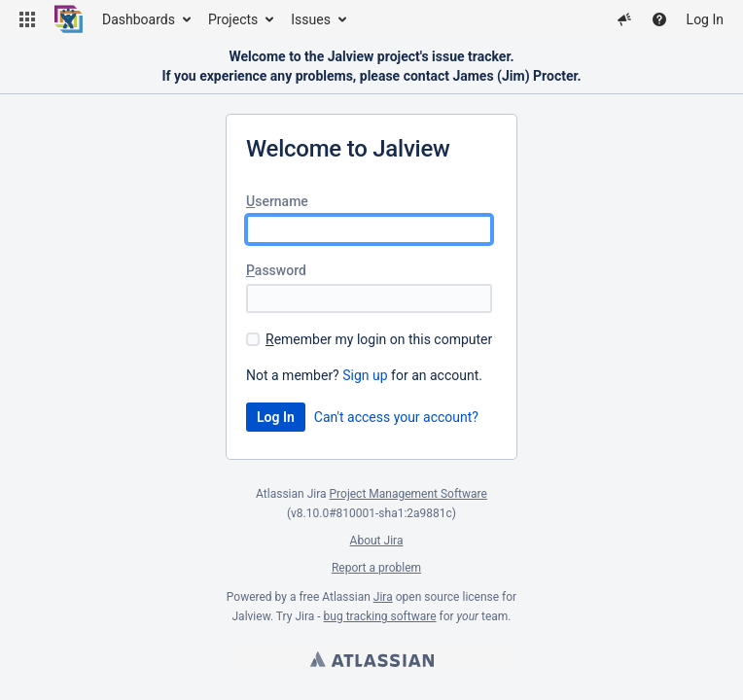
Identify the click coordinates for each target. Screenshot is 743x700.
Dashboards (139, 19)
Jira (383, 597)
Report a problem (376, 568)
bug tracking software (380, 616)
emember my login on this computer (379, 339)
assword (276, 270)
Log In (705, 19)
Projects (233, 19)
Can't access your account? (396, 417)
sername (277, 201)
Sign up (365, 375)
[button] (27, 19)
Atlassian (372, 659)
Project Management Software (408, 494)
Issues (311, 19)
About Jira (377, 541)
